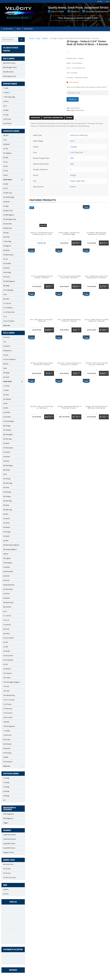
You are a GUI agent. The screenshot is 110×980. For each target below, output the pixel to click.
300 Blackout (7, 351)
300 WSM (6, 505)
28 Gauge (6, 796)
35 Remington (8, 563)
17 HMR (6, 88)
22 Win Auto (7, 119)
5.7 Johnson (7, 625)
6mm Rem (6, 633)
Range (72, 181)
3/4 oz (72, 141)
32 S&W (6, 184)
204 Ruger (6, 373)
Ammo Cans (9, 860)
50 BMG (6, 757)
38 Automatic (7, 224)
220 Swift (6, 377)
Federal (45, 38)
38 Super (6, 233)
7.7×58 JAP (7, 731)
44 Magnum (7, 246)
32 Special (6, 519)
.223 (5, 342)
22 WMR (6, 110)
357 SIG (6, 149)
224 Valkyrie (7, 399)
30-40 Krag (7, 479)
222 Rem (6, 395)
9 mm (5, 140)
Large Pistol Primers (10, 835)
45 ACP (5, 166)
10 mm (5, 162)
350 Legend (7, 558)
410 (4, 800)
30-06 (5, 368)
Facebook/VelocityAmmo (97, 11)
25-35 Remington (9, 421)
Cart (107, 1)
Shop (38, 38)
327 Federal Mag (8, 197)
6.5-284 (6, 647)
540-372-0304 (57, 11)
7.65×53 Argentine (9, 726)
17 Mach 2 (6, 92)
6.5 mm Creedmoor (9, 359)
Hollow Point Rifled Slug (79, 135)
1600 (72, 164)
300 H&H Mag (8, 483)
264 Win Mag (7, 439)
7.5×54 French (8, 713)
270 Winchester (8, 448)
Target (78, 181)
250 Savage (7, 426)
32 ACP (5, 188)
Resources (28, 29)
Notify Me (42, 243)
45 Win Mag (7, 272)
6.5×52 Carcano (8, 656)
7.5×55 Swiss (7, 704)
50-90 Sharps (7, 753)
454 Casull (6, 277)
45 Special (6, 268)
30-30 (5, 474)
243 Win (6, 408)
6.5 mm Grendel (8, 638)
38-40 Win (6, 237)
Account (100, 1)
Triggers (6, 823)
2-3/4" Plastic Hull (76, 152)
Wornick (6, 894)
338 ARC (6, 541)
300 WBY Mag (8, 510)
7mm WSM (7, 678)
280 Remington (8, 465)
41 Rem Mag (7, 241)
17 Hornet (6, 386)
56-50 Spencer (8, 762)
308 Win (6, 364)
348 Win (6, 554)
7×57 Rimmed (8, 709)
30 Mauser (7, 202)
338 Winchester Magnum (11, 545)
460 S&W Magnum (9, 281)
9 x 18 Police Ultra (9, 312)
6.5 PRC (6, 642)
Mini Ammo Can (8, 864)
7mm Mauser (7, 673)
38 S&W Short (8, 228)
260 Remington (8, 434)
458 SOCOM (7, 607)
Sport (83, 181)
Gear (18, 29)
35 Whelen (7, 567)
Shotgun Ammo (11, 774)
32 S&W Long (7, 193)
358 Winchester (8, 571)
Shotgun (73, 175)
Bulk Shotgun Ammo (10, 76)
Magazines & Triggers (9, 809)
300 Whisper (7, 492)
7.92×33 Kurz (7, 735)
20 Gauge (6, 791)
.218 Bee (6, 390)
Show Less (7, 325)
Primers (7, 830)
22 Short (6, 101)
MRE (5, 885)
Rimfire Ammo (10, 84)
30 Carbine (7, 452)
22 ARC (5, 403)
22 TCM (6, 171)
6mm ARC (6, 629)
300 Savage (7, 496)
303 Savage (7, 532)
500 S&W (6, 299)
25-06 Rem (7, 457)
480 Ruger (6, 286)
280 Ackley (7, 470)
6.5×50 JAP (7, 651)
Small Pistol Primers (10, 839)
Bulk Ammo (9, 59)
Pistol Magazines (8, 814)
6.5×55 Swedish (8, 660)
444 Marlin (7, 598)
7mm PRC (6, 691)
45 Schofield (7, 263)
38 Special (6, 144)
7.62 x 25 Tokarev (9, 321)
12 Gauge (6, 782)
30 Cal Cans (7, 869)
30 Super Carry (8, 210)
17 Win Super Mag (9, 97)
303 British (7, 527)
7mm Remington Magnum (12, 682)
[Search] (21, 40)
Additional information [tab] (53, 118)
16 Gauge (6, 787)
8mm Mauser (7, 744)
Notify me (73, 99)
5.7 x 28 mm (7, 303)
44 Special (6, 250)
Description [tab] (36, 118)
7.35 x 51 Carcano (9, 700)
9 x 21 (5, 317)
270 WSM (6, 443)
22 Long (6, 115)
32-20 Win (6, 523)
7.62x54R (6, 722)
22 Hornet (6, 337)
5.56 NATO (7, 346)
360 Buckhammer (9, 585)
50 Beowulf (7, 748)
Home (32, 38)
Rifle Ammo (9, 333)
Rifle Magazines (8, 818)
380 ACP (6, 135)
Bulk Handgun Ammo (10, 67)
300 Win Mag (7, 501)
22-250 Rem (7, 417)
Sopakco (6, 889)
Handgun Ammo (11, 131)
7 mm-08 (6, 686)
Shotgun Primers (9, 852)
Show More (7, 180)
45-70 (5, 611)
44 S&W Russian (8, 255)
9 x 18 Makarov (8, 308)
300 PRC (6, 514)
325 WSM (6, 536)
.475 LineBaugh (8, 290)
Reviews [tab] (69, 118)
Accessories (8, 29)
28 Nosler (6, 461)
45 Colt (5, 259)
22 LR (5, 106)
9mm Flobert (7, 123)
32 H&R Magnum (9, 215)
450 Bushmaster (8, 602)
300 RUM (6, 488)
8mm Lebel (7, 740)
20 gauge (73, 147)
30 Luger (6, 206)
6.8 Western (7, 669)
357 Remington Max (10, 219)
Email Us (75, 11)
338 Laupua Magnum (10, 549)
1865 (72, 158)
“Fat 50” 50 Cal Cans (9, 878)
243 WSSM (7, 412)
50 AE (5, 294)
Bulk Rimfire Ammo (9, 63)
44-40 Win (6, 594)
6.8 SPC (6, 664)
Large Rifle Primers (9, 844)
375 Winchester (8, 589)
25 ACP (5, 175)
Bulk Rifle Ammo (8, 72)
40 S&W (6, 158)
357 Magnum (7, 153)
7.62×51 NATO (8, 717)
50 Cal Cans (7, 873)
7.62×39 (6, 355)
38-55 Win (6, 580)
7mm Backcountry (9, 695)
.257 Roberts (7, 430)
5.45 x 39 (6, 620)
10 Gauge (6, 778)
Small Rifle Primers (9, 848)
